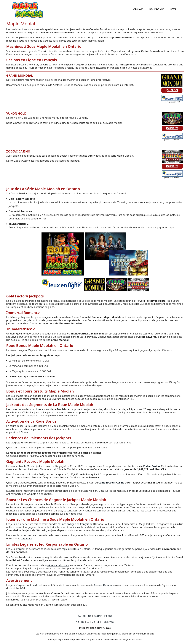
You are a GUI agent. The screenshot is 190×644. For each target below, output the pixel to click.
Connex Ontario (103, 585)
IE (98, 622)
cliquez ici (26, 539)
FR (84, 616)
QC (90, 616)
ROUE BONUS (157, 9)
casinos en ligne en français (73, 524)
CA (79, 616)
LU (88, 622)
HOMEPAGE (108, 622)
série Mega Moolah (58, 565)
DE (83, 622)
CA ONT (98, 616)
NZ (77, 622)
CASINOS (138, 9)
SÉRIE (173, 9)
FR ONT (108, 616)
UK (93, 622)
